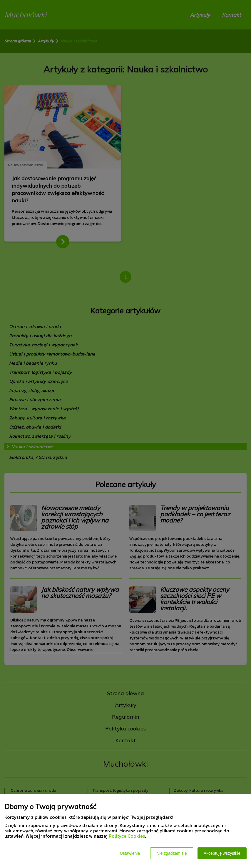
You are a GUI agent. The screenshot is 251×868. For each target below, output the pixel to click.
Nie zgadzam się (172, 853)
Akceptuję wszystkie (222, 853)
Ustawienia (130, 853)
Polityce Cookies (127, 836)
